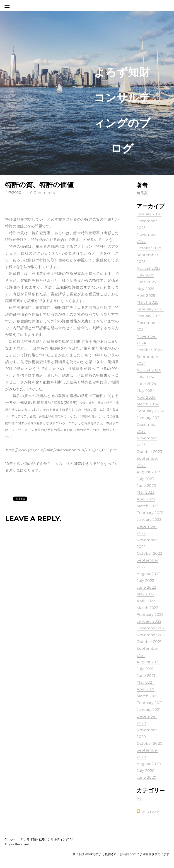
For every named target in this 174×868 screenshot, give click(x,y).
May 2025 (145, 289)
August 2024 (149, 370)
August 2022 (149, 574)
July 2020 (146, 771)
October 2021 (149, 642)
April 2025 (146, 296)
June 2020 (146, 777)
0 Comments (43, 193)
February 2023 (150, 513)
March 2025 (147, 302)
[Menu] (8, 6)
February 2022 (150, 615)
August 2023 (149, 472)
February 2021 (150, 703)
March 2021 (147, 696)
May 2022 (145, 594)
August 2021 (148, 662)
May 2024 (146, 391)
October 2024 (150, 350)
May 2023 (145, 492)
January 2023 (149, 520)
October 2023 (149, 452)
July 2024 (146, 377)
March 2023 (147, 506)
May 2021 (145, 682)
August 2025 (149, 268)
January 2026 (149, 214)
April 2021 (145, 689)
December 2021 (151, 628)
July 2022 (145, 581)
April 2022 (146, 601)
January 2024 (149, 418)
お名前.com (128, 854)
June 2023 (146, 486)
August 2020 (149, 764)
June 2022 (146, 587)
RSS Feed (150, 812)
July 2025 (145, 275)
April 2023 (146, 499)
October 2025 (149, 248)
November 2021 (151, 635)
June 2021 (146, 676)
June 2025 (146, 282)
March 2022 (147, 608)
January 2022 (149, 621)
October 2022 (149, 553)
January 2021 (149, 710)
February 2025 (150, 309)
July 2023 (145, 479)
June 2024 (146, 384)
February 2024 (150, 411)
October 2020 (150, 743)
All (139, 798)
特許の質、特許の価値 (39, 185)
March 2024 (148, 404)
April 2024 (146, 397)
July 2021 (145, 669)
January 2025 (149, 316)
